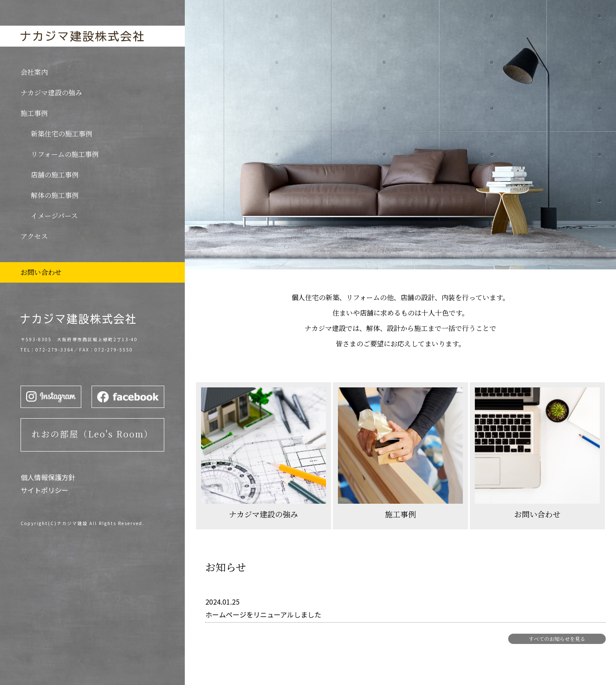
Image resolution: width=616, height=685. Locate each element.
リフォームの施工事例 (65, 154)
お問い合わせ (41, 272)
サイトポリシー (44, 490)
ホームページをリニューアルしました (263, 614)
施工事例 (34, 113)
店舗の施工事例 (55, 175)
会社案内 (34, 72)
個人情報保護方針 (48, 477)
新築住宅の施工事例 (62, 134)
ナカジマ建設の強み (51, 93)
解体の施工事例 (55, 195)
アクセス (34, 236)
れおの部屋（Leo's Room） (92, 434)
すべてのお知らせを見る (557, 639)
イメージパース (54, 216)
